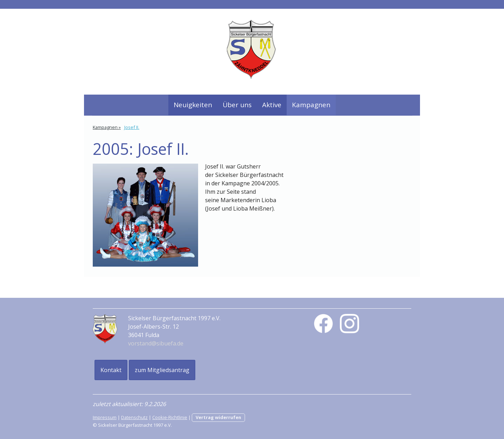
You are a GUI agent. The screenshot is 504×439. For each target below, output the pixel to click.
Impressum (105, 417)
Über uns (237, 105)
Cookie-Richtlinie (170, 417)
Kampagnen (311, 105)
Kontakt (111, 370)
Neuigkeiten (193, 105)
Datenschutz (134, 417)
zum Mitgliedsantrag (162, 370)
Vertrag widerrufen (218, 417)
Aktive (272, 105)
